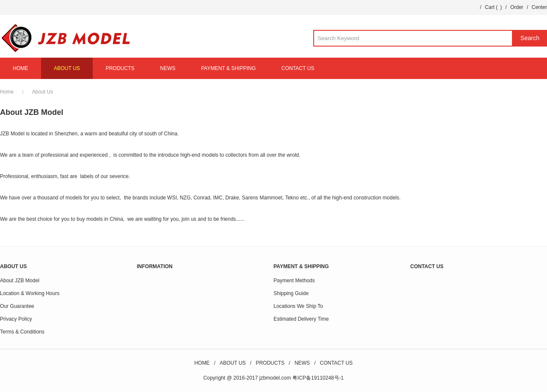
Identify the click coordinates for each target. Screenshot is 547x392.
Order (517, 7)
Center (539, 7)
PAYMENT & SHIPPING (228, 68)
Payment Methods (294, 281)
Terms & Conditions (22, 332)
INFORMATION (155, 266)
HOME (21, 68)
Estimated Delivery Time (301, 319)
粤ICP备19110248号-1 (318, 378)
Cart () (494, 7)
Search (530, 38)
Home (7, 92)
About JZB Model (20, 281)
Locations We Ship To (298, 306)
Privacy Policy (16, 319)
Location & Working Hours (30, 293)
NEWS (168, 68)
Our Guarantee (17, 306)
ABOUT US (67, 68)
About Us (43, 92)
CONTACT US (298, 68)
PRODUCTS (120, 68)
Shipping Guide (291, 293)
